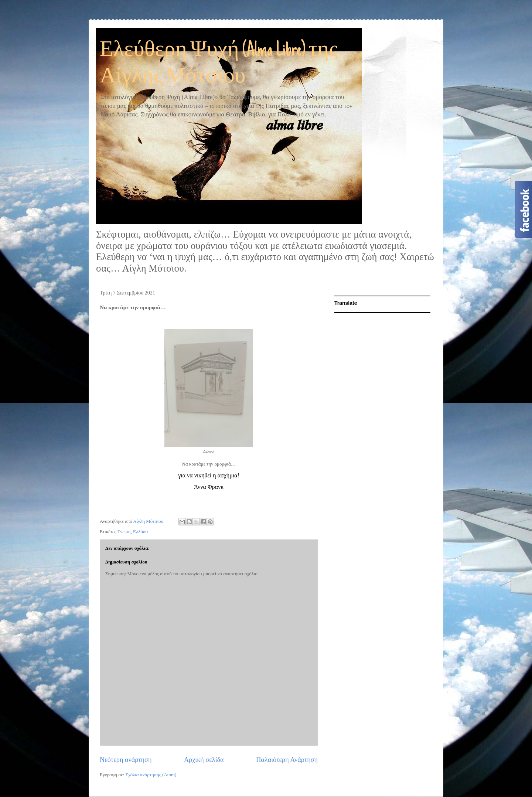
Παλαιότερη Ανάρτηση (287, 760)
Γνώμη (124, 532)
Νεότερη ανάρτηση (126, 760)
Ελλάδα (140, 532)
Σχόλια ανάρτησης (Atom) (151, 775)
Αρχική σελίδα (204, 760)
